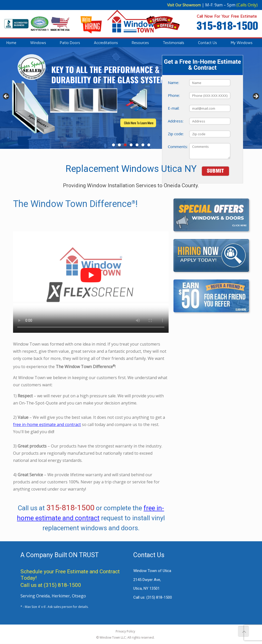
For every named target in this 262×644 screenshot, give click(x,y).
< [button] (6, 97)
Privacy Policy (125, 631)
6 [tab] (143, 145)
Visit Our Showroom (184, 5)
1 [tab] (113, 145)
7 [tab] (149, 145)
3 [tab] (125, 145)
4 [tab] (131, 145)
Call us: (153, 597)
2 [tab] (119, 145)
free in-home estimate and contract (47, 445)
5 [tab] (137, 145)
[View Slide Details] (131, 98)
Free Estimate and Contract (88, 572)
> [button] (256, 97)
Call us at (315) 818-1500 (51, 585)
